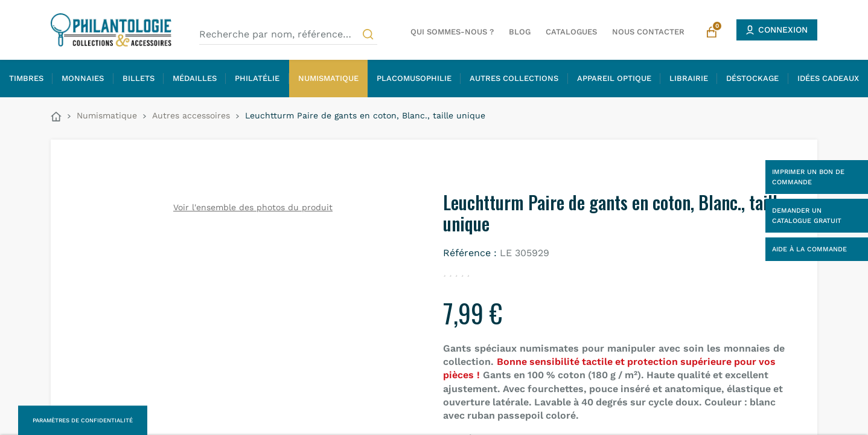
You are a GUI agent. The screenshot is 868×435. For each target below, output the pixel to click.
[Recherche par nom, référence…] (288, 34)
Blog (520, 32)
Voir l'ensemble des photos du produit (253, 207)
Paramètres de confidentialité (83, 420)
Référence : (470, 253)
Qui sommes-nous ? (452, 32)
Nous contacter (648, 32)
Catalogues (571, 32)
